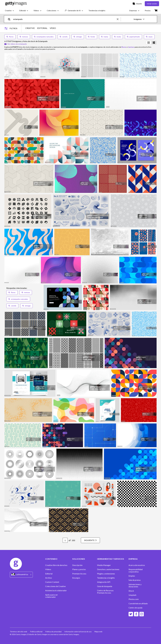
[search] (10, 19)
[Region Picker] (21, 575)
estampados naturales (44, 37)
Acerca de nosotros (137, 565)
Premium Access (79, 574)
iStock (131, 591)
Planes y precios (79, 569)
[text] (65, 19)
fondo (91, 37)
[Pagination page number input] (65, 540)
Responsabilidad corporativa (136, 570)
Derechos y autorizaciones (108, 569)
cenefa (64, 37)
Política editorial (36, 632)
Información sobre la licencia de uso (78, 632)
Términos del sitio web (18, 632)
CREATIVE (30, 28)
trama (105, 37)
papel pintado (133, 37)
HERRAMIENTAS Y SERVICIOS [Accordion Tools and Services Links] (111, 559)
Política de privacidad (53, 632)
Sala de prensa (135, 580)
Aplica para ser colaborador (51, 596)
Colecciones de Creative (55, 586)
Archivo (49, 578)
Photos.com (134, 599)
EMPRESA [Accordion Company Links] (133, 559)
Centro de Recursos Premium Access (105, 592)
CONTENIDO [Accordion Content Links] (51, 559)
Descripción (77, 565)
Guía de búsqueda (105, 586)
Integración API (104, 582)
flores (10, 37)
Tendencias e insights (106, 578)
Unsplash (132, 595)
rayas (149, 37)
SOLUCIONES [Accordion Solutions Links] (79, 559)
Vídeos (48, 569)
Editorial (49, 574)
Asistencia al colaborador (56, 590)
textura (24, 37)
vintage (78, 37)
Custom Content (52, 582)
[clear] (119, 19)
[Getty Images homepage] (16, 4)
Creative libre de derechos (56, 565)
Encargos (76, 578)
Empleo (132, 576)
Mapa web (98, 632)
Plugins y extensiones (106, 574)
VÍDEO (53, 28)
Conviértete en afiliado (138, 603)
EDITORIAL (42, 28)
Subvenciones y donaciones (135, 585)
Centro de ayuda (135, 608)
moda (117, 37)
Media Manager (104, 565)
